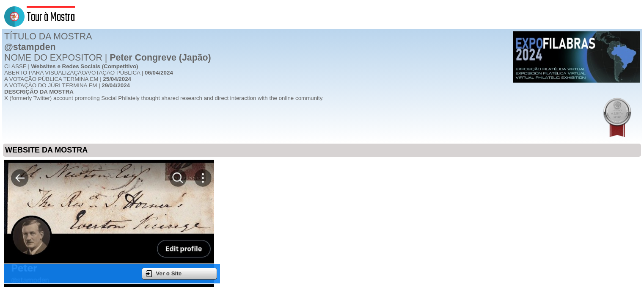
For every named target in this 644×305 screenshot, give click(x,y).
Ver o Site (164, 274)
